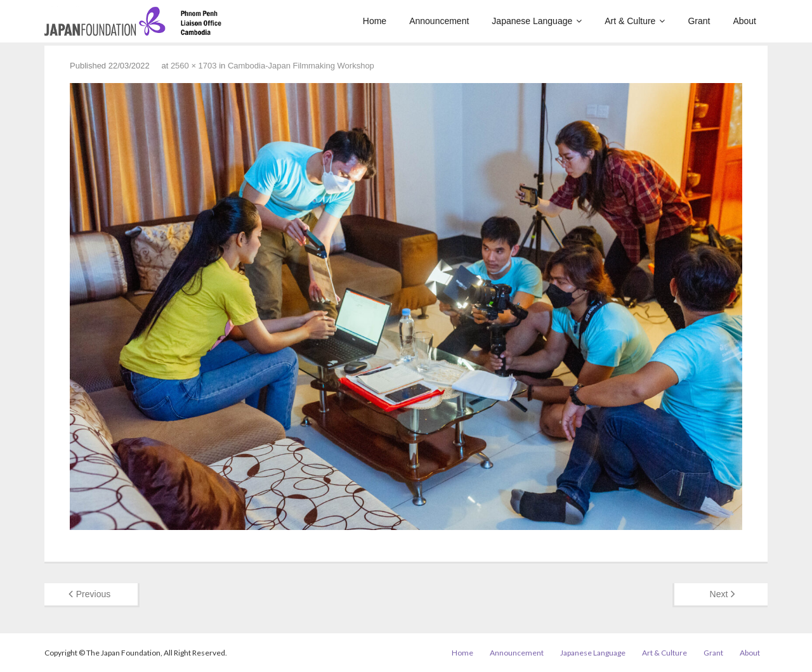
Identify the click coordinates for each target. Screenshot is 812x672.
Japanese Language (593, 653)
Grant (713, 653)
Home (462, 653)
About (750, 653)
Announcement (517, 653)
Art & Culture (665, 653)
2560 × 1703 (194, 66)
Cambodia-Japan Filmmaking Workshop (301, 66)
